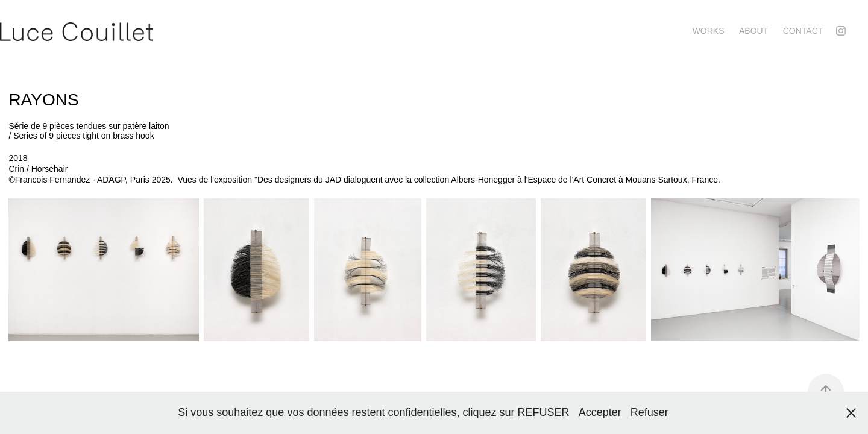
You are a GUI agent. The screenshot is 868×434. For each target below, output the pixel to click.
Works (709, 31)
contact (803, 31)
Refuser (649, 412)
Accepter (600, 412)
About (753, 31)
